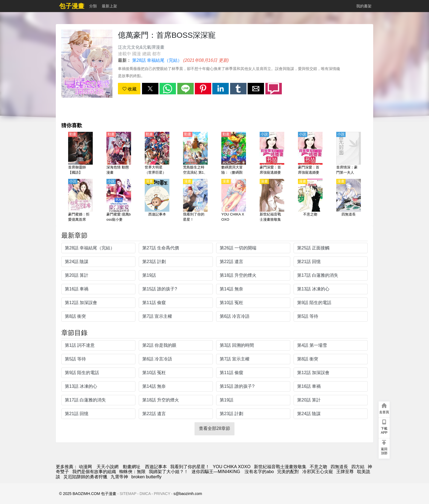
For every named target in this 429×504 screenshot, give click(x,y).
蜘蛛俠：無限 (132, 472)
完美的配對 (288, 472)
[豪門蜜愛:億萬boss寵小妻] (119, 201)
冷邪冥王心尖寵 (318, 472)
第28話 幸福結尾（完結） (157, 60)
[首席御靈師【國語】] (80, 154)
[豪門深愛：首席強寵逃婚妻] (272, 154)
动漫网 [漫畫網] (85, 467)
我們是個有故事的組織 (94, 472)
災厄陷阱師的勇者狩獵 (85, 477)
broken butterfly (146, 477)
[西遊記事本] (157, 201)
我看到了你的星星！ (190, 467)
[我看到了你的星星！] (195, 201)
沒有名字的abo (259, 472)
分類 (93, 6)
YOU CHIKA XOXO (232, 467)
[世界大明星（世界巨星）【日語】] (157, 154)
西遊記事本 (156, 467)
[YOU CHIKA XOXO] (234, 201)
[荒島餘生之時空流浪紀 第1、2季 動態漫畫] (195, 154)
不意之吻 (318, 467)
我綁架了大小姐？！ (169, 472)
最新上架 (109, 6)
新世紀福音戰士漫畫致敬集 (280, 467)
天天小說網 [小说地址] (108, 467)
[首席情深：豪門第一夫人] (349, 154)
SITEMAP (128, 494)
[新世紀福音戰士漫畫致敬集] (272, 201)
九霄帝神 (119, 477)
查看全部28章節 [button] (215, 428)
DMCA (145, 494)
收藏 (129, 89)
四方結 (358, 467)
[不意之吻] (310, 201)
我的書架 (364, 6)
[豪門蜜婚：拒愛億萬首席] (80, 201)
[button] (150, 89)
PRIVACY (162, 494)
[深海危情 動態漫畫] (119, 154)
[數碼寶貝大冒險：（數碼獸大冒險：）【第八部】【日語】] (234, 154)
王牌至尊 (345, 472)
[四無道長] (349, 201)
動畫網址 (132, 467)
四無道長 (339, 467)
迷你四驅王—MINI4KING (216, 472)
